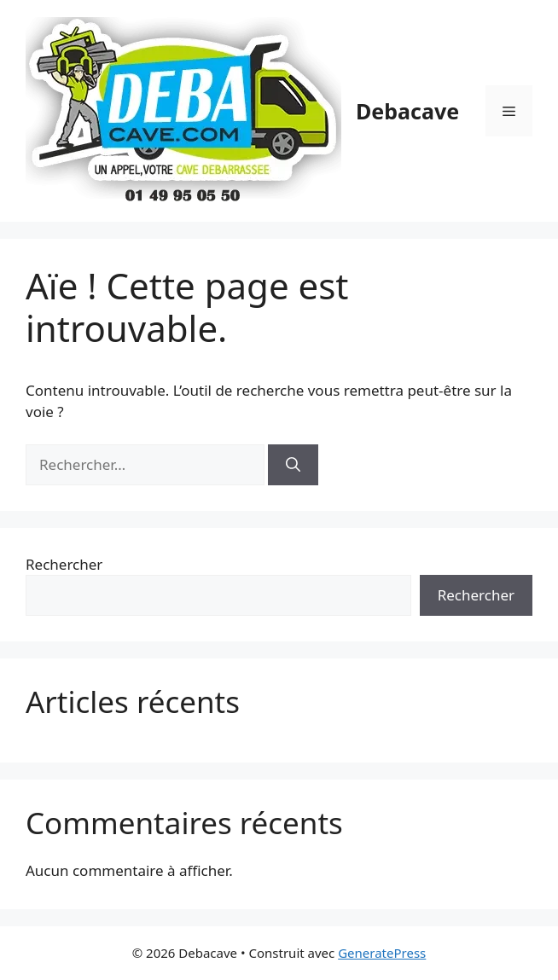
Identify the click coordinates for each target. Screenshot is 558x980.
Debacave (407, 111)
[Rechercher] (293, 465)
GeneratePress (382, 953)
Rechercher (64, 564)
